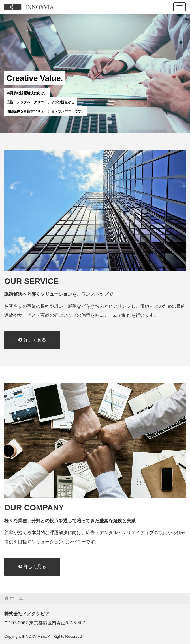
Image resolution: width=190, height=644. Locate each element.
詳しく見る (32, 340)
